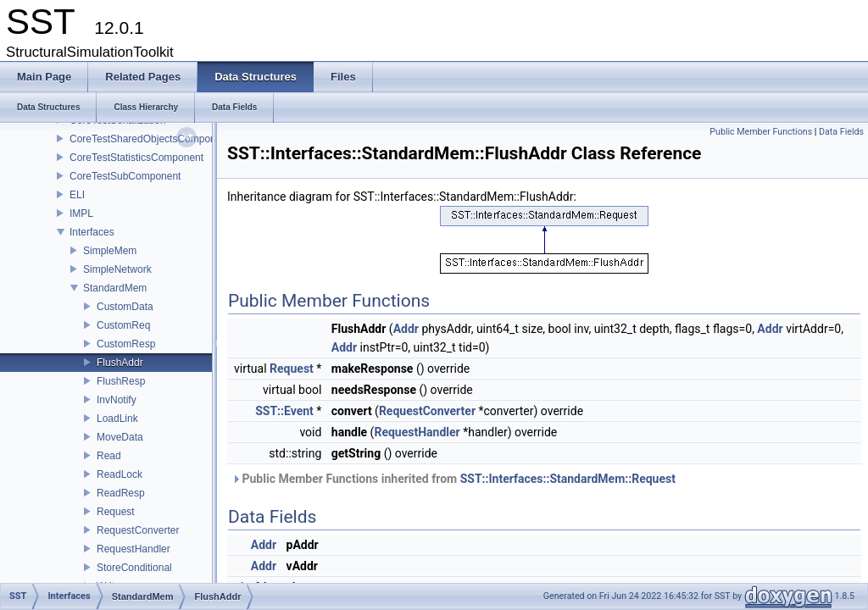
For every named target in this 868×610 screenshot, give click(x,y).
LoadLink (117, 419)
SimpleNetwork (117, 269)
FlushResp (121, 381)
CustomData (125, 307)
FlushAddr (120, 363)
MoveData (120, 437)
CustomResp (126, 344)
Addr (406, 329)
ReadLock (120, 474)
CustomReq (123, 325)
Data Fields (841, 132)
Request (116, 512)
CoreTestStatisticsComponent (136, 158)
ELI (77, 195)
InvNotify (117, 400)
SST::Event (284, 411)
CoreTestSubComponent (125, 176)
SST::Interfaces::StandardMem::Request (568, 479)
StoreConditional (134, 568)
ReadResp (121, 493)
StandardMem (115, 288)
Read (109, 456)
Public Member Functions (761, 132)
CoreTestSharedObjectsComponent (150, 139)
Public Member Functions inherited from (453, 479)
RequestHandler (134, 549)
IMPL (81, 213)
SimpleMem (110, 251)
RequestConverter (138, 530)
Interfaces (92, 232)
